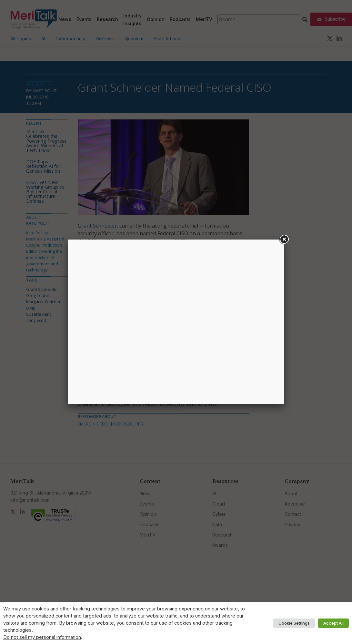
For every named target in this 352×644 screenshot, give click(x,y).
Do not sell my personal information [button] (42, 637)
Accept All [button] (333, 623)
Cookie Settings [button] (294, 623)
